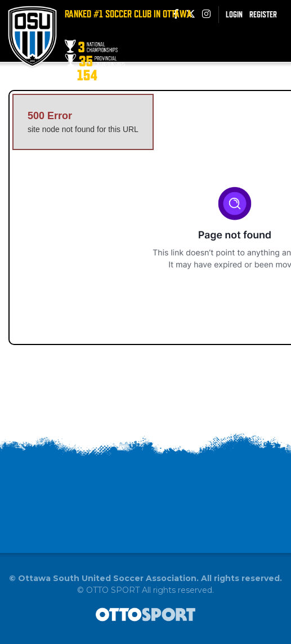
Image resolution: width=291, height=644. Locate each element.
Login (234, 14)
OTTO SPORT (113, 590)
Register (263, 14)
